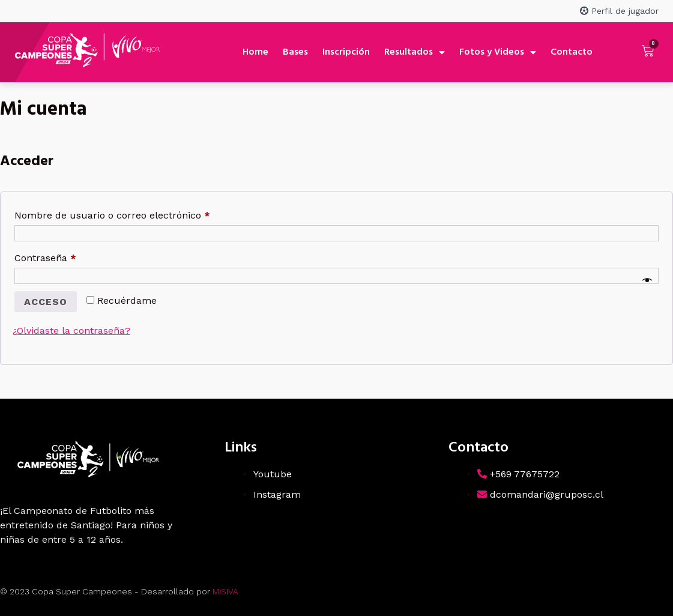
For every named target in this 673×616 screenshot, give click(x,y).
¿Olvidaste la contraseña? (71, 331)
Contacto (572, 52)
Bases (295, 52)
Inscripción (346, 52)
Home (255, 52)
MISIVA (225, 591)
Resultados (415, 52)
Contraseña (70, 256)
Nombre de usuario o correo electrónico (137, 213)
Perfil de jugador (619, 11)
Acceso (46, 302)
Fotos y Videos (498, 52)
